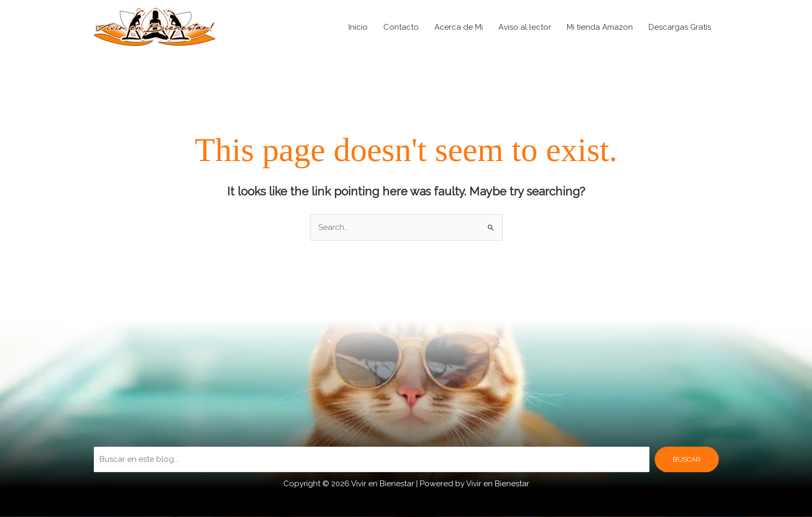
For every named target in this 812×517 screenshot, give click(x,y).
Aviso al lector (525, 27)
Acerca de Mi (459, 27)
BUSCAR (687, 459)
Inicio (358, 27)
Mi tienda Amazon (600, 27)
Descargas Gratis (680, 27)
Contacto (401, 27)
